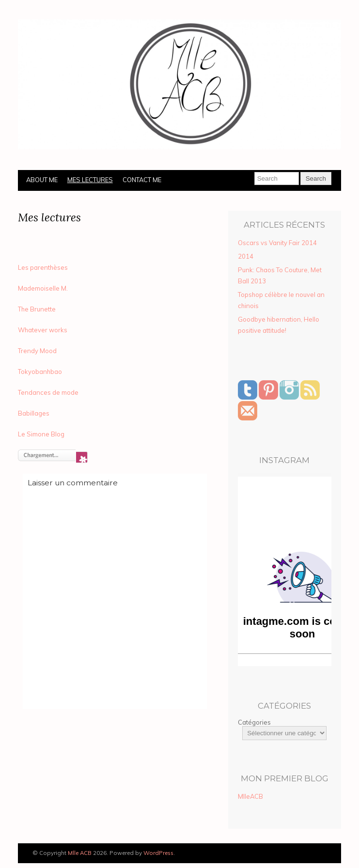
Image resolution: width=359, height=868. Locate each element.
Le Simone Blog (41, 434)
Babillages (34, 413)
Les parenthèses (43, 267)
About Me (42, 180)
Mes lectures (90, 180)
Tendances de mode (48, 392)
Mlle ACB (80, 853)
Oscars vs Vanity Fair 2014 (277, 243)
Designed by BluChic (313, 853)
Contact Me (142, 180)
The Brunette (37, 309)
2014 (246, 256)
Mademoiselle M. (43, 288)
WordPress (158, 853)
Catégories (254, 722)
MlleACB (250, 796)
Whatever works (43, 330)
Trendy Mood (37, 351)
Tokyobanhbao (40, 372)
